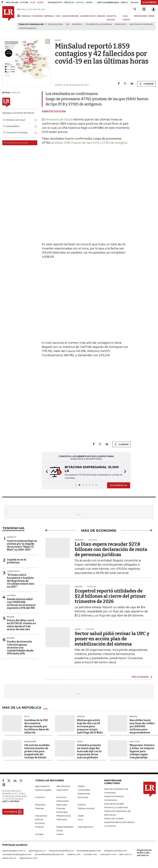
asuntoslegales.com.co (14, 851)
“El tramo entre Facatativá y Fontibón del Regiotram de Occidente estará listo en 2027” (21, 581)
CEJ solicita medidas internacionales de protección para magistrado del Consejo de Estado (37, 751)
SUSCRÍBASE (149, 2)
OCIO (58, 16)
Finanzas (39, 808)
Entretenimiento (28, 28)
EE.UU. (27, 716)
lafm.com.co (126, 854)
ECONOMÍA (38, 16)
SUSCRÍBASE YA (119, 485)
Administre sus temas (16, 143)
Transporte (13, 571)
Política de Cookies (114, 818)
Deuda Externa (56, 24)
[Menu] (19, 16)
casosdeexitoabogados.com (17, 854)
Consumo (40, 797)
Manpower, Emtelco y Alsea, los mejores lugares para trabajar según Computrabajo (142, 751)
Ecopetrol (77, 24)
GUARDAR (147, 84)
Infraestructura (64, 816)
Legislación (30, 742)
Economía (83, 797)
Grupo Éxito (121, 24)
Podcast (39, 827)
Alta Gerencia (63, 786)
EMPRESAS (49, 16)
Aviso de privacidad (114, 804)
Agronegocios (42, 786)
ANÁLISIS (101, 16)
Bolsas (11, 617)
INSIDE (151, 16)
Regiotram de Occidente (141, 24)
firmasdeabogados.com (89, 851)
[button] (46, 472)
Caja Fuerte (62, 790)
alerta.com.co (9, 858)
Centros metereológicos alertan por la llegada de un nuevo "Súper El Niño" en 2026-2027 (22, 545)
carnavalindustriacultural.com (49, 854)
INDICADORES (140, 16)
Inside (81, 816)
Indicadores (41, 816)
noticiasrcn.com (108, 854)
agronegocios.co (37, 851)
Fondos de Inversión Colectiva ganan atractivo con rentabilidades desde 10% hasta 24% (20, 648)
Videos (60, 834)
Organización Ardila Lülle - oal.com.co (144, 853)
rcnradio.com (90, 854)
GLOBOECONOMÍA (70, 16)
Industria (135, 742)
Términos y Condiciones (116, 807)
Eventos (82, 805)
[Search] (135, 9)
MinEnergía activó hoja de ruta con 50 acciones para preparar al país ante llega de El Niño (90, 726)
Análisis (81, 786)
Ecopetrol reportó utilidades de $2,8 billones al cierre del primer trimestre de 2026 (110, 596)
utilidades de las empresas (99, 24)
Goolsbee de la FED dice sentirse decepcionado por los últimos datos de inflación (37, 726)
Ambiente (12, 537)
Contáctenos (111, 800)
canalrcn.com (74, 854)
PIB (68, 24)
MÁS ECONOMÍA (140, 677)
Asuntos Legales (43, 790)
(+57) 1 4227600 (11, 801)
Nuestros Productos (114, 796)
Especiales (62, 805)
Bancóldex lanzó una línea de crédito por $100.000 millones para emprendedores (142, 726)
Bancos (133, 716)
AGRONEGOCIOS (88, 16)
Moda (80, 742)
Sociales (39, 834)
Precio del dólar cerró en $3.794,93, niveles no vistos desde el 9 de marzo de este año (21, 625)
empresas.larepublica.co (61, 851)
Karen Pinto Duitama (54, 111)
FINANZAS (26, 16)
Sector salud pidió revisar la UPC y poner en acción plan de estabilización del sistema (112, 639)
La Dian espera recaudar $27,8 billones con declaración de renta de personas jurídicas (111, 549)
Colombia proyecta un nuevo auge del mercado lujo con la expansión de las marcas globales (89, 751)
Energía (81, 716)
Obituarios (62, 819)
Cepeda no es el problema (17, 561)
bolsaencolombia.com (116, 851)
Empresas (40, 805)
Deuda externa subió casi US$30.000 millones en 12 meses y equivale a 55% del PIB (21, 604)
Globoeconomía (86, 808)
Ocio (80, 819)
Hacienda (11, 595)
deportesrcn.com (28, 858)
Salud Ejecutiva (85, 827)
